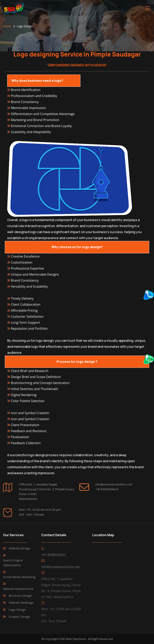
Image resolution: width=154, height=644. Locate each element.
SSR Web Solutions (72, 639)
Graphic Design (19, 617)
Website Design (20, 548)
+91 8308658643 (107, 489)
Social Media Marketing (19, 577)
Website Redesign (21, 603)
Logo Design (17, 610)
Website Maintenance (18, 589)
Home (7, 26)
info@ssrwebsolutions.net (114, 484)
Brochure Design (20, 595)
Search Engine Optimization (13, 563)
